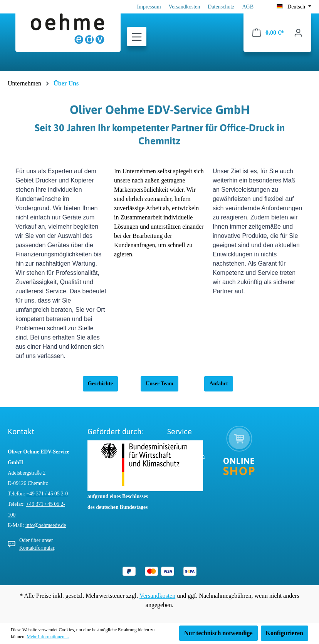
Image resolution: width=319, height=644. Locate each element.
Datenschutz (221, 7)
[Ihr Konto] (298, 33)
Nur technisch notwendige (218, 633)
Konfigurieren (285, 633)
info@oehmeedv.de (46, 525)
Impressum (149, 7)
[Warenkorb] (268, 33)
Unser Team (159, 384)
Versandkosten (185, 7)
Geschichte (100, 384)
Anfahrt (218, 384)
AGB (248, 7)
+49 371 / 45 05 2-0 (47, 494)
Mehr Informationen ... (48, 637)
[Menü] (137, 37)
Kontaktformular (37, 548)
